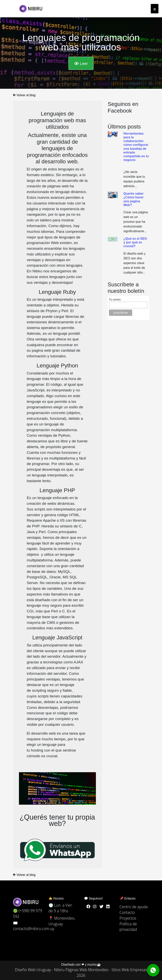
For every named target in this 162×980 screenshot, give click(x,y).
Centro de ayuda (134, 907)
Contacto (127, 912)
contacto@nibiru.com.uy (34, 929)
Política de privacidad (128, 927)
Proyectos (128, 918)
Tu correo (115, 300)
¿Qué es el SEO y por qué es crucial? (135, 242)
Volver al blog (24, 94)
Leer (81, 63)
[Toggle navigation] (155, 9)
